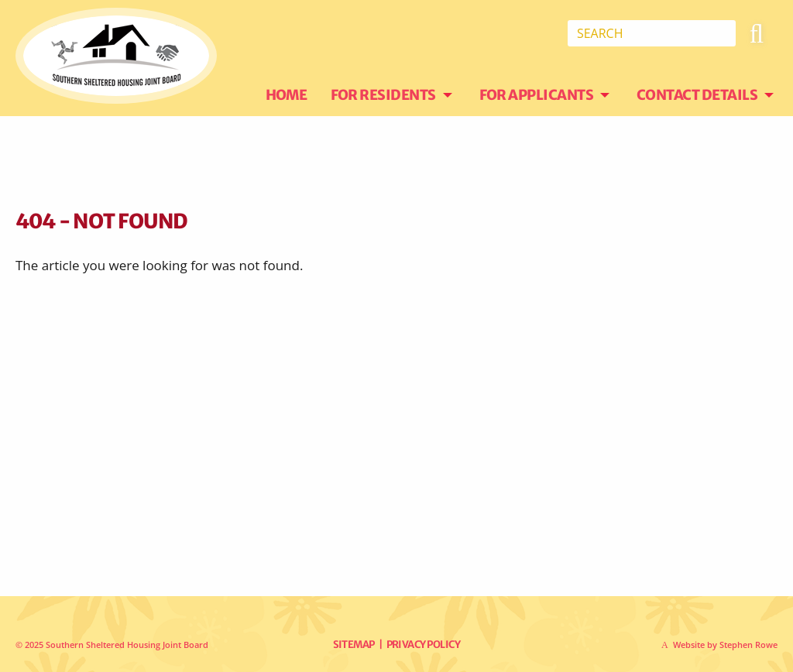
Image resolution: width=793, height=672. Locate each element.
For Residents (384, 95)
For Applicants (537, 95)
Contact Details (697, 95)
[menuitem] (298, 95)
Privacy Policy (424, 645)
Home (287, 95)
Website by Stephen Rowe (725, 645)
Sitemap (354, 645)
